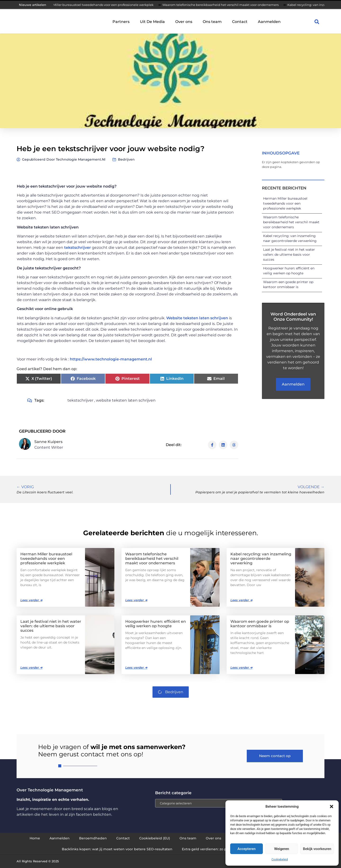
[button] (332, 807)
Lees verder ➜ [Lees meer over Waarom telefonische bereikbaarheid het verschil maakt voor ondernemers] (136, 600)
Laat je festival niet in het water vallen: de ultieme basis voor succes (289, 254)
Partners (121, 22)
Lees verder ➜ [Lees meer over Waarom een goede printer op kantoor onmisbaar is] (241, 667)
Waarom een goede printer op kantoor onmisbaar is (260, 624)
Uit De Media (152, 22)
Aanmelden (269, 22)
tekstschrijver (78, 248)
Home (35, 838)
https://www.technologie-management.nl (111, 359)
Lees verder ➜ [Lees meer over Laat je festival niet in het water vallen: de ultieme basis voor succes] (31, 667)
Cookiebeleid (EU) (155, 838)
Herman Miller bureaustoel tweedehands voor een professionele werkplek (101, 5)
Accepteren (247, 849)
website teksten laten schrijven (126, 400)
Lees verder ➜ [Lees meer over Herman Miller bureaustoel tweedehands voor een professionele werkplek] (31, 600)
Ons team (212, 22)
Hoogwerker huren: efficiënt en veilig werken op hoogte (156, 624)
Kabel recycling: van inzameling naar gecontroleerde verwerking (261, 559)
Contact (240, 22)
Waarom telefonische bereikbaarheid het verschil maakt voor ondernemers (225, 5)
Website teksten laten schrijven (197, 318)
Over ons (184, 22)
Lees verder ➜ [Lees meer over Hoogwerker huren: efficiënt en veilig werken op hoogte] (136, 667)
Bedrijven (126, 159)
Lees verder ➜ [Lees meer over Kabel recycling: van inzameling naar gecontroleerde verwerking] (241, 600)
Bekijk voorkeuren (317, 849)
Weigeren (282, 849)
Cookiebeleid (280, 859)
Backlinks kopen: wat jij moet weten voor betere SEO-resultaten (117, 849)
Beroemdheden (93, 838)
